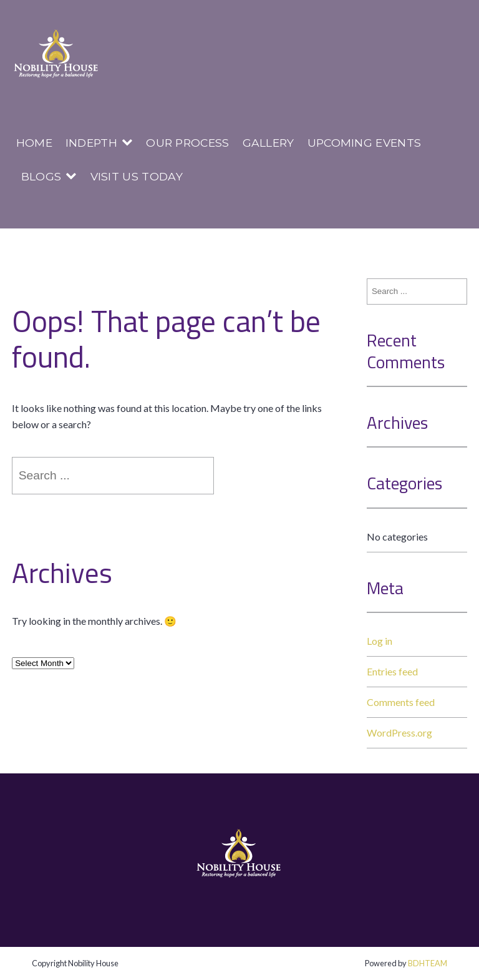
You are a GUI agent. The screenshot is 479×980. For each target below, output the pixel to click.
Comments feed (401, 702)
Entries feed (392, 671)
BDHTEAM (428, 963)
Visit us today (137, 176)
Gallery (269, 143)
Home (34, 143)
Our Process (188, 143)
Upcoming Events (365, 143)
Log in (380, 641)
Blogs (41, 176)
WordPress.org (399, 733)
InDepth (91, 143)
